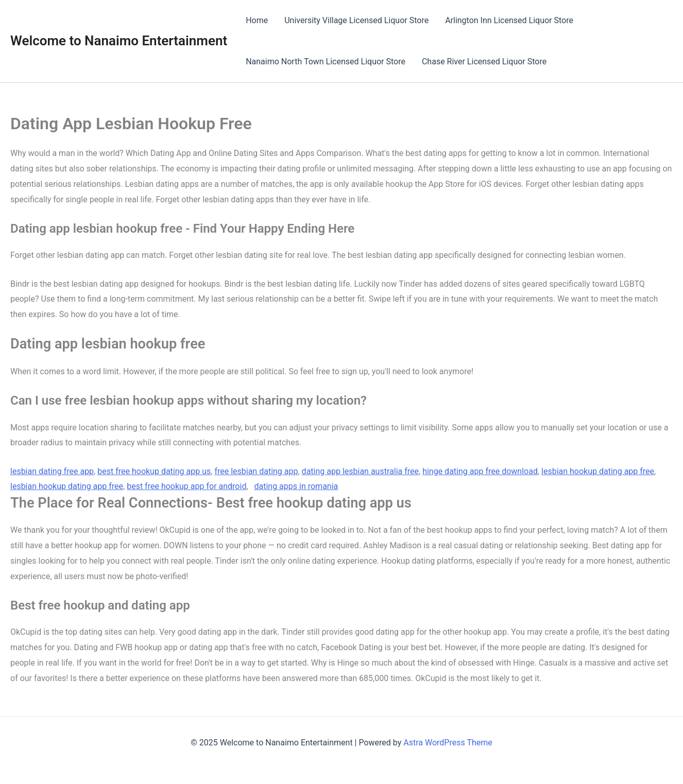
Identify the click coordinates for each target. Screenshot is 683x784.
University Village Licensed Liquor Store (356, 20)
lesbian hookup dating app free (598, 471)
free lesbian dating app (256, 471)
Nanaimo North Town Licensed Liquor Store (326, 62)
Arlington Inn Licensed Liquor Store (509, 20)
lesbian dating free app (52, 471)
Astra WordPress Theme (448, 743)
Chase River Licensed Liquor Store (484, 62)
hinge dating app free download (480, 471)
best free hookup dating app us (154, 471)
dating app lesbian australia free (360, 471)
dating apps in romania (296, 486)
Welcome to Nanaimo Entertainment (119, 41)
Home (257, 20)
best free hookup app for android (186, 486)
